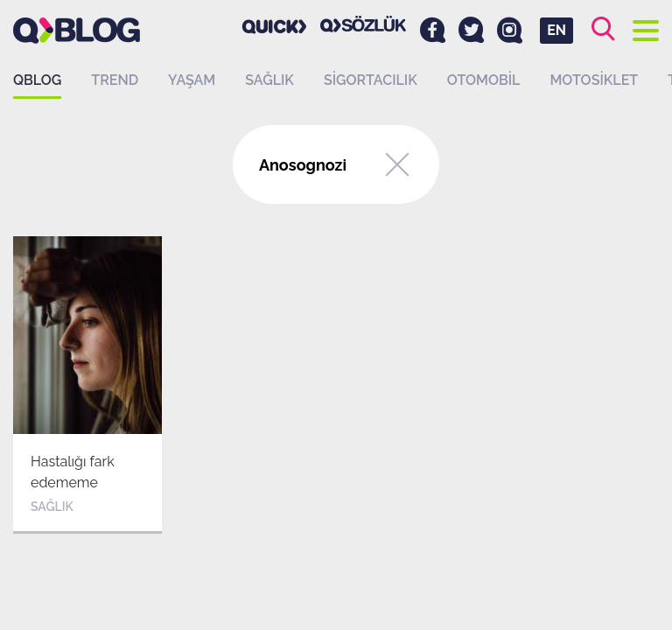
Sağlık (269, 80)
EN (556, 30)
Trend (115, 80)
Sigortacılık (371, 80)
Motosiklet (594, 80)
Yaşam (192, 80)
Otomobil (484, 80)
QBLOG (37, 80)
